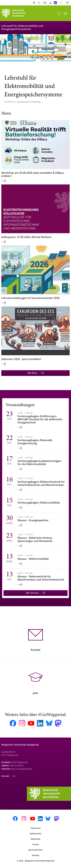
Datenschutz (35, 834)
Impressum (35, 828)
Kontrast (34, 3)
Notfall (51, 3)
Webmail (45, 3)
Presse (36, 844)
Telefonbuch (40, 3)
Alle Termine (33, 593)
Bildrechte (36, 839)
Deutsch (62, 3)
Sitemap (36, 855)
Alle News (32, 373)
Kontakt (6, 776)
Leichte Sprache (56, 3)
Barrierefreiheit (35, 850)
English (68, 3)
